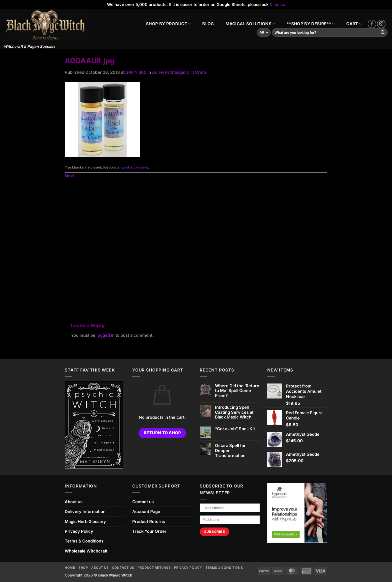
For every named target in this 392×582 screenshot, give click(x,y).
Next (72, 176)
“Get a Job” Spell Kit (235, 429)
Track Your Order (149, 531)
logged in (105, 335)
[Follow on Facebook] (372, 24)
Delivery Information (85, 511)
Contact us (143, 502)
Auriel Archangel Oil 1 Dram (179, 72)
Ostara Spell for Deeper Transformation (230, 451)
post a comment (135, 167)
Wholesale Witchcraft (86, 551)
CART (354, 24)
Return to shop (162, 433)
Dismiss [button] (277, 4)
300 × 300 (136, 72)
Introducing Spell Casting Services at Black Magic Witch (234, 412)
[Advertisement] (196, 245)
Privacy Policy (79, 531)
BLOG (208, 24)
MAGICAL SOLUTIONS (250, 24)
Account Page (146, 511)
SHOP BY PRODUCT (168, 24)
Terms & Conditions (84, 541)
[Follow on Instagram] (381, 24)
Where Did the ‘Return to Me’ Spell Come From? (237, 391)
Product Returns (149, 521)
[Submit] (383, 33)
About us (74, 502)
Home (70, 568)
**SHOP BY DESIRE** (310, 24)
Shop (83, 568)
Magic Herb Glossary (85, 521)
